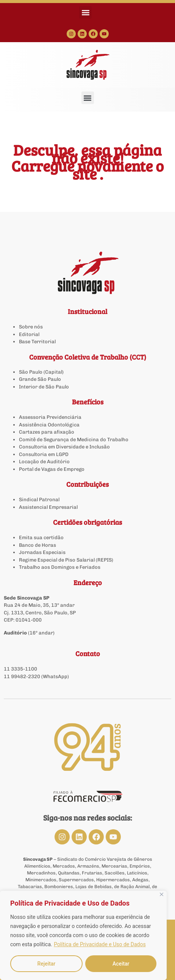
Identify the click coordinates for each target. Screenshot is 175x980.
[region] (83, 936)
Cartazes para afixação (47, 432)
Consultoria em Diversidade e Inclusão (64, 447)
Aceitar (121, 964)
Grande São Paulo (40, 379)
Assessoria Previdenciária (50, 417)
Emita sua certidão (41, 537)
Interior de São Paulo (44, 387)
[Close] (162, 895)
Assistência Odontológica (49, 425)
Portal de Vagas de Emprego (52, 469)
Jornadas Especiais (42, 552)
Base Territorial (37, 342)
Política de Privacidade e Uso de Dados (100, 945)
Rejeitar (46, 964)
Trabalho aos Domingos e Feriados (60, 567)
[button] (85, 12)
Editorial (29, 334)
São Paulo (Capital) (41, 372)
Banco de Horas (37, 545)
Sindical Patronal (39, 499)
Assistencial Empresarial (48, 507)
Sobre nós (31, 327)
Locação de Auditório (44, 462)
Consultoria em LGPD (44, 454)
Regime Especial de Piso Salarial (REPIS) (66, 560)
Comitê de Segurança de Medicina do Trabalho (74, 440)
